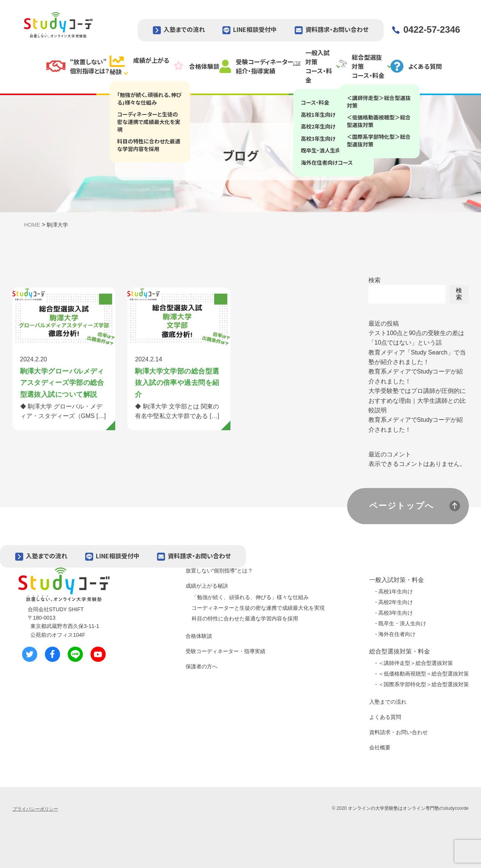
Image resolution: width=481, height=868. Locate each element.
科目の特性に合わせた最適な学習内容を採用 (245, 618)
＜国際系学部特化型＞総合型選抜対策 (424, 684)
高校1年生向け (396, 591)
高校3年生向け (396, 613)
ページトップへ (402, 506)
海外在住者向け (397, 634)
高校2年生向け (396, 602)
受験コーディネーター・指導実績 (225, 651)
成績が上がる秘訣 (207, 586)
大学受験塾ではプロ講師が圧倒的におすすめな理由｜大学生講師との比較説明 (417, 401)
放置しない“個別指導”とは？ (219, 571)
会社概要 (380, 747)
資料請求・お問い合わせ (337, 29)
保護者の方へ (202, 666)
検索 (375, 280)
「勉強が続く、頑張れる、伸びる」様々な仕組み (250, 597)
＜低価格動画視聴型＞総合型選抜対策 (424, 674)
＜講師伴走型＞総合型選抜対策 (416, 663)
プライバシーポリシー (35, 809)
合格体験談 (199, 636)
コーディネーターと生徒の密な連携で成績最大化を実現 (258, 608)
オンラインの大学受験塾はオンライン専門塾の (396, 808)
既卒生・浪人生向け (402, 623)
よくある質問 (385, 717)
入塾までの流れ (184, 29)
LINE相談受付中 (255, 29)
